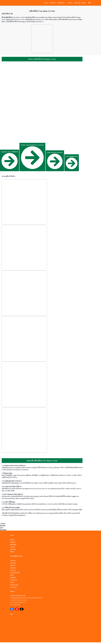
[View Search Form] (89, 3)
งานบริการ (70, 3)
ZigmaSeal (13, 566)
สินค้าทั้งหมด (13, 544)
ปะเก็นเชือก (13, 575)
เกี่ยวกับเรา (53, 3)
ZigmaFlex (13, 564)
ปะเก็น (12, 573)
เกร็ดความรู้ (77, 3)
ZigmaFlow (13, 561)
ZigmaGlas (13, 559)
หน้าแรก (47, 3)
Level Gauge (13, 584)
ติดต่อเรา (84, 3)
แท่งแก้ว (12, 579)
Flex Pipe (50, 524)
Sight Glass (13, 568)
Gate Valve (50, 528)
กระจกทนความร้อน (14, 570)
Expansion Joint (14, 582)
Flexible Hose (13, 577)
